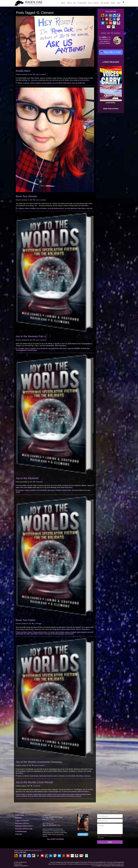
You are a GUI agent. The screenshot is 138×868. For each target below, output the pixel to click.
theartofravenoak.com (36, 850)
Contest (19, 776)
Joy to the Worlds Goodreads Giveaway (39, 762)
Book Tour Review (26, 196)
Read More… (86, 80)
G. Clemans (26, 83)
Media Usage (20, 815)
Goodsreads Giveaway (46, 776)
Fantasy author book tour (40, 632)
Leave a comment (41, 74)
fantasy (30, 632)
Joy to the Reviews (42, 348)
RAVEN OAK (36, 3)
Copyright (19, 834)
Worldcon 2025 (47, 815)
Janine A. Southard (36, 83)
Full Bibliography (21, 831)
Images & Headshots (22, 821)
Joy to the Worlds (57, 83)
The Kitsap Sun (85, 348)
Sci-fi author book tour (57, 634)
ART (75, 3)
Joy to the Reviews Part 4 (31, 336)
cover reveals (21, 794)
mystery (41, 634)
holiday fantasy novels (40, 794)
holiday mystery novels (54, 794)
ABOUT (63, 3)
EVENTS (96, 3)
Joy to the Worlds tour (71, 208)
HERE (104, 37)
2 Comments (38, 624)
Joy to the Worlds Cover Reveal (34, 782)
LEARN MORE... (111, 103)
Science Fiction (69, 634)
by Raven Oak (23, 862)
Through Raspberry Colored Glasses (26, 350)
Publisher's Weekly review (63, 490)
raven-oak (74, 83)
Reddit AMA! (23, 71)
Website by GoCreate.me (21, 866)
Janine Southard (47, 83)
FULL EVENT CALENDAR (55, 839)
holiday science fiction (68, 794)
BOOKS (69, 3)
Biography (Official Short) (24, 826)
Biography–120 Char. (22, 823)
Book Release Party (48, 823)
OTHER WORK (82, 3)
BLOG (90, 3)
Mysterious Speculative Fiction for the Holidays (61, 796)
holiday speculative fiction (83, 794)
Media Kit (18, 818)
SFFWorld (77, 348)
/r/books (20, 83)
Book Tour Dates (25, 620)
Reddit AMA (82, 83)
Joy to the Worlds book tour (56, 208)
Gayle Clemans (60, 632)
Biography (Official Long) (24, 829)
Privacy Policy (114, 836)
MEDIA (113, 3)
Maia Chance (67, 83)
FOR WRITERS (105, 3)
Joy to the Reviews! (27, 478)
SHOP (119, 3)
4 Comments (39, 482)
